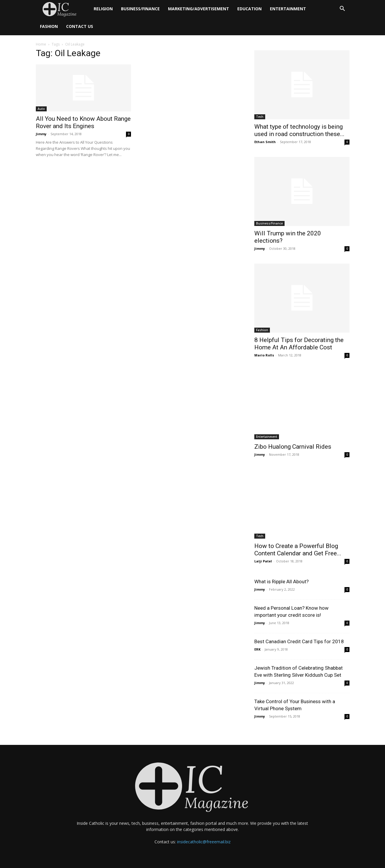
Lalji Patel (263, 561)
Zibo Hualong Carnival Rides (293, 447)
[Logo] (63, 9)
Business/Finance (140, 9)
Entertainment (288, 9)
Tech (260, 117)
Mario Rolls (264, 355)
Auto (41, 109)
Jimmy (41, 134)
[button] (342, 9)
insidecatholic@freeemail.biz (204, 842)
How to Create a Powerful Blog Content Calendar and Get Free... (298, 550)
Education (249, 9)
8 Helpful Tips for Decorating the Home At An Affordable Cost (299, 344)
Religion (103, 9)
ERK (257, 649)
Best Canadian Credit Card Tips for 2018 (299, 641)
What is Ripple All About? (281, 582)
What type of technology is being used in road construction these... (299, 130)
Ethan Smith (265, 142)
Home (41, 44)
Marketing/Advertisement (199, 9)
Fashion (49, 26)
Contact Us (80, 26)
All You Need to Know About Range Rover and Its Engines (83, 122)
